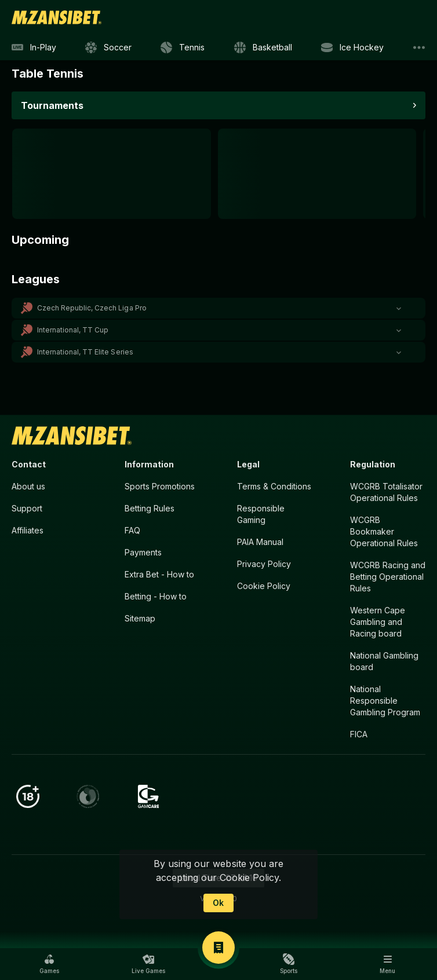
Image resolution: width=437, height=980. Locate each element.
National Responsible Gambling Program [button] (385, 701)
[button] (218, 308)
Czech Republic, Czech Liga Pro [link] (92, 308)
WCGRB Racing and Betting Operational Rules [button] (388, 577)
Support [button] (27, 508)
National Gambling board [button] (384, 661)
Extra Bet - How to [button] (159, 574)
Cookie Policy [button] (264, 586)
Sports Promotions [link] (160, 486)
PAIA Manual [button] (260, 542)
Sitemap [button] (140, 618)
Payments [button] (143, 552)
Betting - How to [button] (156, 596)
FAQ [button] (132, 530)
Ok (218, 903)
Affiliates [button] (28, 530)
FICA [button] (359, 734)
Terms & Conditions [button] (274, 486)
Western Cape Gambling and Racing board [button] (378, 622)
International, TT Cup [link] (73, 330)
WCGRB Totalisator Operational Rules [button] (386, 492)
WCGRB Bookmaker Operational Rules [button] (384, 531)
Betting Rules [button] (150, 508)
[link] (57, 17)
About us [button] (28, 486)
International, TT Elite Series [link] (85, 352)
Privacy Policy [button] (264, 564)
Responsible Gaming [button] (261, 514)
